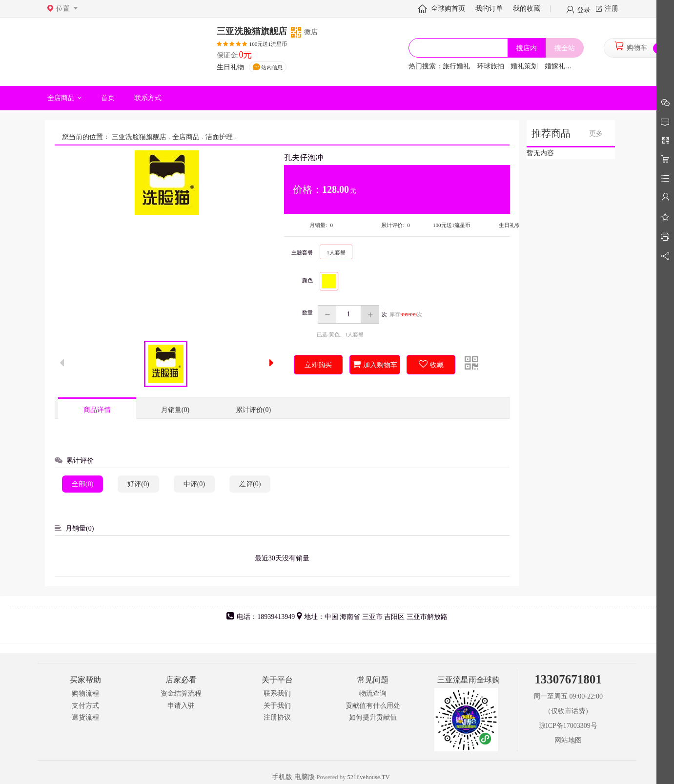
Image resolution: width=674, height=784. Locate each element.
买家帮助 (85, 680)
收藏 (437, 365)
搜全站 (565, 48)
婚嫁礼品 (558, 66)
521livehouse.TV (368, 777)
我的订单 (489, 9)
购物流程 (85, 693)
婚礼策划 (524, 66)
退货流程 (85, 717)
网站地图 (568, 740)
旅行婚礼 (456, 66)
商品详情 (97, 410)
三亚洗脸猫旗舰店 (138, 137)
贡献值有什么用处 (373, 706)
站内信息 (272, 68)
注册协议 (277, 717)
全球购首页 (448, 9)
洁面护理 (219, 137)
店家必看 (181, 680)
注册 (612, 9)
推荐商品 (551, 134)
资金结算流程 (181, 693)
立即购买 (318, 365)
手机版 (282, 777)
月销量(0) (175, 410)
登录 (584, 9)
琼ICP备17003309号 (568, 726)
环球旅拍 (490, 66)
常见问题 (373, 680)
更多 (596, 134)
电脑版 (305, 777)
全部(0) (82, 484)
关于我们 (277, 706)
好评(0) (138, 484)
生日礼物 (230, 67)
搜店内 (527, 48)
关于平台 (277, 680)
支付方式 (85, 706)
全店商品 (186, 137)
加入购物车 (380, 365)
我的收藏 (527, 9)
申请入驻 (181, 706)
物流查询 (373, 693)
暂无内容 (540, 153)
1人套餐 (336, 252)
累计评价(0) (253, 410)
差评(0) (250, 484)
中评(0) (194, 484)
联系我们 (277, 693)
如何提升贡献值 (373, 717)
